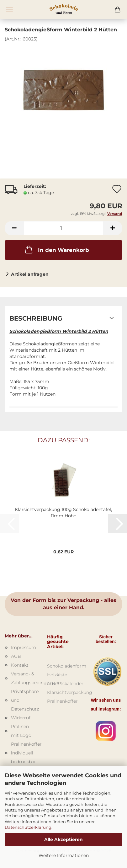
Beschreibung (36, 318)
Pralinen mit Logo (21, 731)
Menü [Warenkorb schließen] (9, 9)
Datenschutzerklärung (28, 827)
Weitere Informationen (64, 855)
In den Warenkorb (56, 249)
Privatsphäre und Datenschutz (24, 700)
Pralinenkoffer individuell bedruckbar (24, 753)
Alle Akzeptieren (64, 839)
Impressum (24, 647)
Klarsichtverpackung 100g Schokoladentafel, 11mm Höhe (63, 513)
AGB (16, 656)
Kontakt (20, 665)
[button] (14, 228)
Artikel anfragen (30, 274)
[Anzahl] (64, 228)
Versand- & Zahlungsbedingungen (24, 678)
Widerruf (21, 718)
